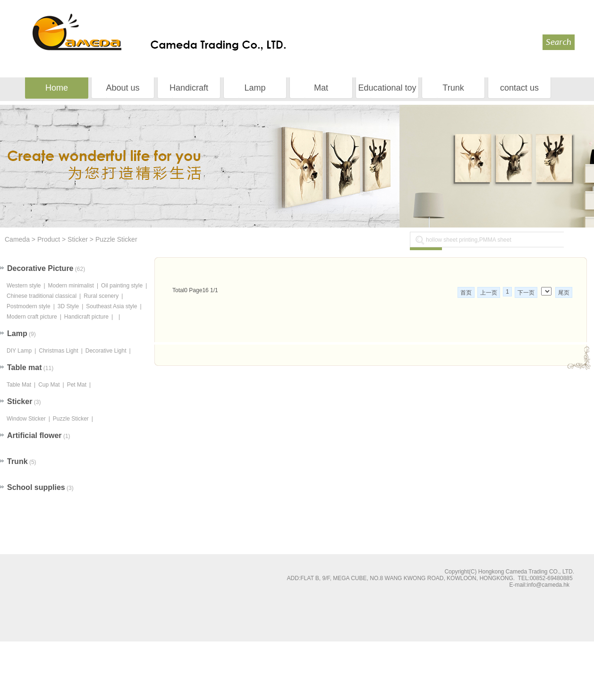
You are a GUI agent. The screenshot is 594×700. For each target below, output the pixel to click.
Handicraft (189, 88)
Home (57, 88)
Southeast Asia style (111, 306)
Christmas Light (58, 351)
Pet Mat (77, 385)
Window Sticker (26, 419)
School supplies (36, 487)
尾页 (564, 293)
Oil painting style (122, 286)
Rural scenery (101, 296)
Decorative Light (106, 351)
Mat (321, 88)
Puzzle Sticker (116, 239)
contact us (519, 88)
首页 (466, 293)
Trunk (453, 88)
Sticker (78, 239)
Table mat (25, 367)
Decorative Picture (40, 268)
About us (123, 88)
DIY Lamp (19, 351)
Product (49, 239)
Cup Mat (49, 385)
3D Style (68, 306)
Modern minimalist (71, 286)
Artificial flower (34, 435)
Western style (24, 286)
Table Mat (19, 385)
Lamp (255, 88)
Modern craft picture (32, 317)
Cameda (18, 239)
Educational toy (387, 88)
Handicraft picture (86, 317)
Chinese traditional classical (42, 296)
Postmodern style (29, 306)
